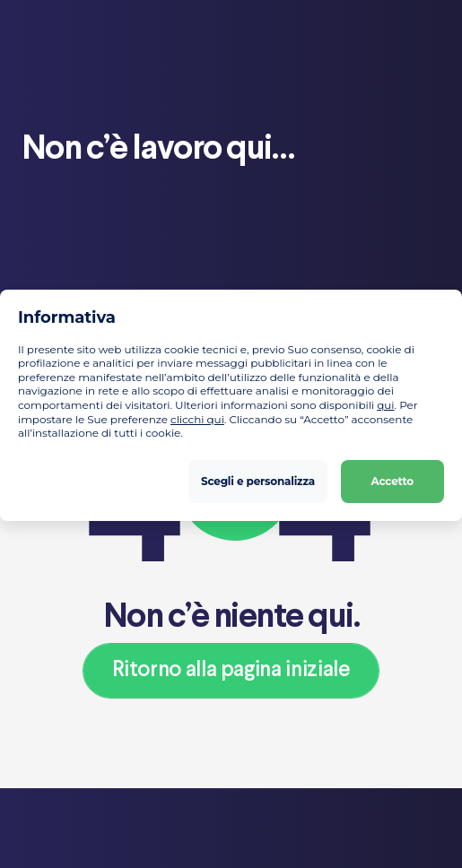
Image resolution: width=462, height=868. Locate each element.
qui (385, 405)
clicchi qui (197, 419)
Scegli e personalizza (258, 481)
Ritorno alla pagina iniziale (231, 670)
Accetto (392, 481)
